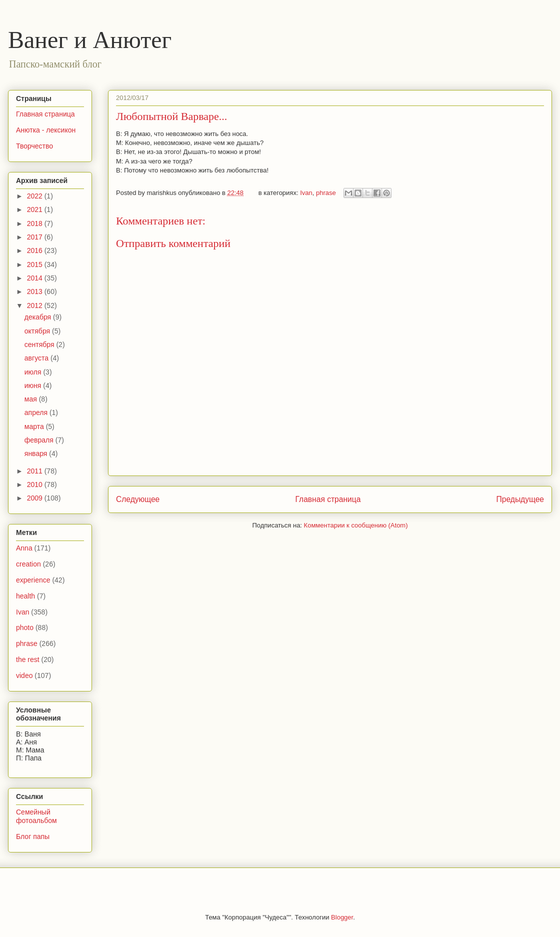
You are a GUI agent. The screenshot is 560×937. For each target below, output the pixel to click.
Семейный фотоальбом (36, 816)
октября (38, 331)
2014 (36, 278)
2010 (36, 484)
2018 (36, 223)
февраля (40, 440)
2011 (36, 471)
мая (32, 399)
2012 (36, 305)
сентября (40, 344)
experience (33, 580)
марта (35, 426)
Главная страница (328, 499)
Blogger (342, 917)
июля (34, 372)
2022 (36, 196)
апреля (37, 412)
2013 (36, 291)
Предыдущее (520, 499)
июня (34, 385)
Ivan (306, 193)
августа (37, 358)
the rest (28, 659)
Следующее (138, 499)
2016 (36, 250)
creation (28, 564)
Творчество (34, 146)
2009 (36, 498)
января (37, 453)
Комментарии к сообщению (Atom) (356, 525)
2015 (36, 264)
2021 (36, 209)
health (25, 596)
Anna (24, 548)
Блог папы (33, 836)
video (24, 675)
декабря (39, 317)
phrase (326, 193)
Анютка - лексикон (46, 130)
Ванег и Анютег (90, 40)
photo (25, 627)
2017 (36, 237)
